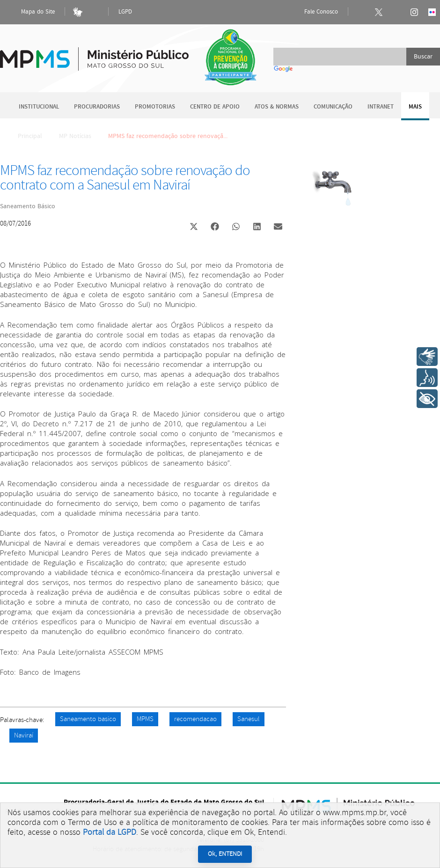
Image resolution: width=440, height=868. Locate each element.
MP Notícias (75, 136)
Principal (24, 136)
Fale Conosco (313, 12)
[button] (194, 228)
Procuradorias (97, 107)
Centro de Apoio (215, 107)
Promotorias (155, 107)
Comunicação (333, 107)
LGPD (125, 12)
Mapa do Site (30, 12)
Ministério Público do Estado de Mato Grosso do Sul (94, 54)
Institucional (39, 107)
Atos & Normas (277, 107)
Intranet (381, 107)
